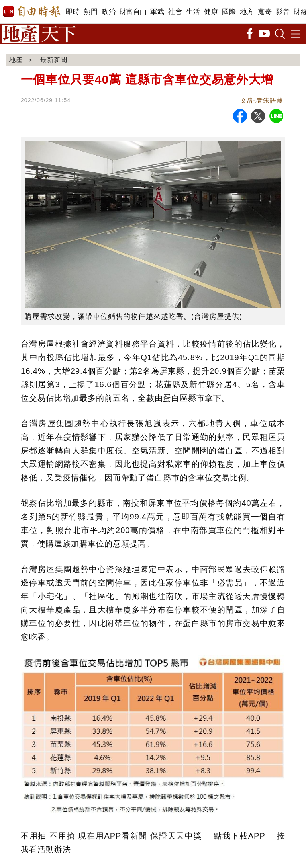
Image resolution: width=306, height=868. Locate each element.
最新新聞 (54, 60)
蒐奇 (265, 12)
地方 (247, 12)
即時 (73, 12)
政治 (109, 12)
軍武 (157, 12)
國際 (229, 12)
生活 (193, 12)
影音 (283, 12)
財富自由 (133, 12)
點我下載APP (239, 836)
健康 (211, 12)
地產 (16, 60)
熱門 (91, 12)
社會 (175, 12)
